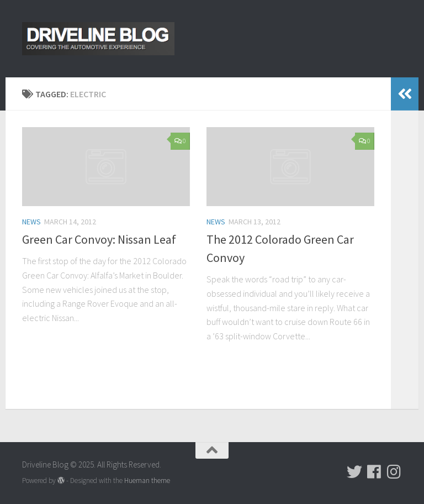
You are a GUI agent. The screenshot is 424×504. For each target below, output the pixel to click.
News (31, 222)
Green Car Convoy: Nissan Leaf (99, 239)
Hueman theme (147, 481)
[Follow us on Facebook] (374, 472)
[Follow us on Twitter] (354, 472)
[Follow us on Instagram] (394, 472)
